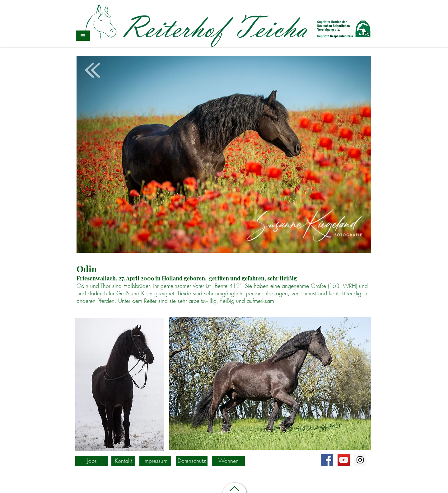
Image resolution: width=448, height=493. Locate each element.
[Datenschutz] (192, 461)
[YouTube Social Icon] (344, 460)
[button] (83, 36)
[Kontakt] (123, 461)
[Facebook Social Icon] (327, 460)
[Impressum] (155, 461)
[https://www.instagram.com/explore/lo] (360, 460)
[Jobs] (92, 461)
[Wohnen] (228, 461)
